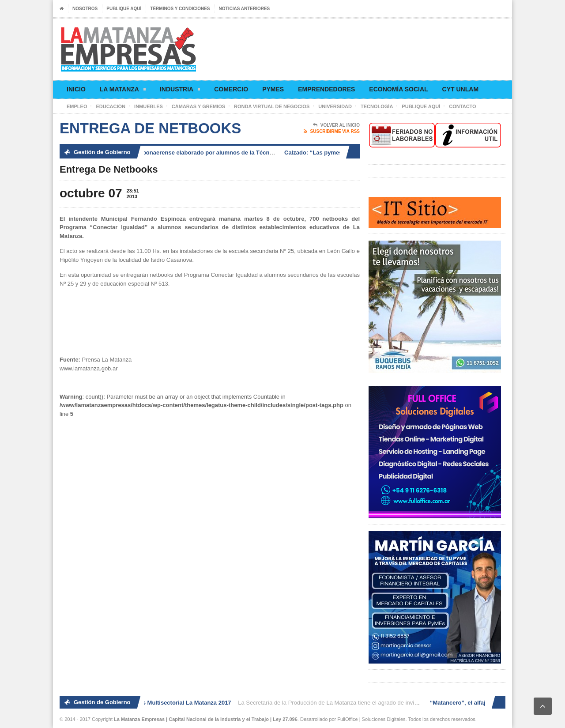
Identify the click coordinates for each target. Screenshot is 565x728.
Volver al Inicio (336, 125)
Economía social (398, 89)
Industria (180, 91)
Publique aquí (124, 9)
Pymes (273, 89)
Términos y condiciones (180, 9)
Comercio (231, 89)
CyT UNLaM (460, 89)
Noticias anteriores (245, 9)
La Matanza (123, 91)
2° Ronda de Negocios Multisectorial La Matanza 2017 (160, 703)
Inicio (76, 89)
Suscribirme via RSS (332, 132)
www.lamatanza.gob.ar (89, 368)
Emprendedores (326, 89)
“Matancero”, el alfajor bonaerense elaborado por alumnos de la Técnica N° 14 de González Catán (214, 153)
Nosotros (85, 9)
